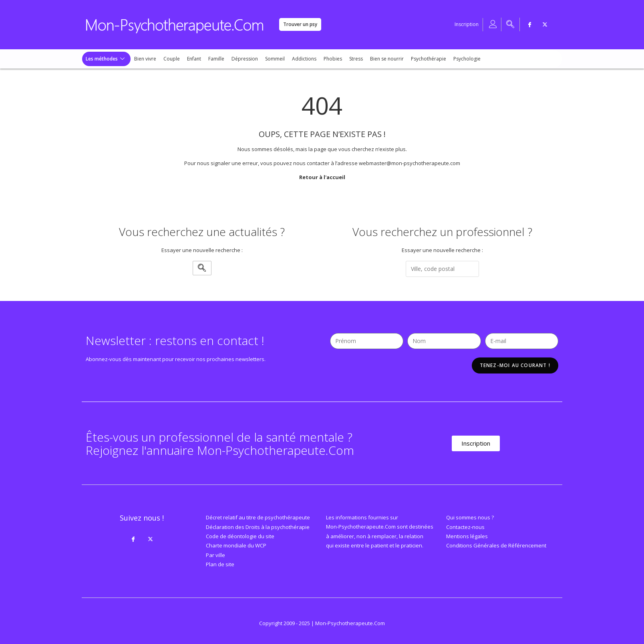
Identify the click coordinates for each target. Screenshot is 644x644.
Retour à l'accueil (322, 177)
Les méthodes (105, 59)
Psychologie (467, 59)
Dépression (245, 59)
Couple (172, 59)
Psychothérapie (429, 59)
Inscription (467, 24)
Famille (216, 59)
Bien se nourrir (387, 59)
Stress (356, 59)
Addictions (304, 59)
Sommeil (275, 59)
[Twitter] (545, 24)
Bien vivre (145, 59)
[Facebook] (530, 24)
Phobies (333, 59)
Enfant (194, 59)
